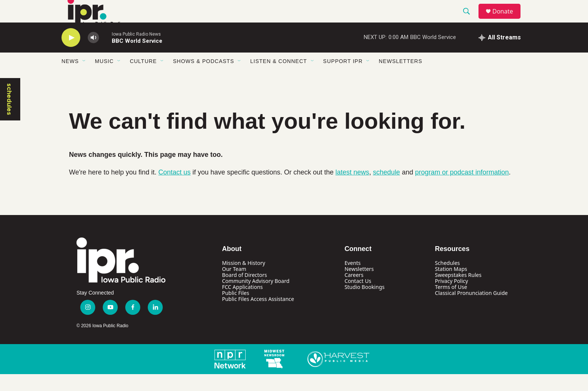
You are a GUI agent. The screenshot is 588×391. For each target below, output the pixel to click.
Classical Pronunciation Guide (471, 310)
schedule (387, 189)
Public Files (235, 310)
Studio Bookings (365, 304)
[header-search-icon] (470, 20)
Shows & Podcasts (203, 78)
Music (104, 78)
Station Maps (451, 286)
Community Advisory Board (256, 298)
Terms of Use (451, 304)
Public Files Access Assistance (258, 316)
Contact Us (358, 298)
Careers (354, 292)
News (70, 78)
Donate (507, 20)
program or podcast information (462, 189)
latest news (352, 189)
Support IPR (343, 78)
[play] (71, 55)
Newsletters (400, 78)
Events (353, 280)
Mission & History (244, 280)
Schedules (447, 280)
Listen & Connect (278, 78)
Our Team (234, 286)
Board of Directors (244, 292)
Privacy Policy (451, 298)
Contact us (174, 189)
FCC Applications (242, 304)
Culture (143, 78)
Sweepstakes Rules (458, 292)
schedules (9, 116)
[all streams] (500, 54)
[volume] (93, 55)
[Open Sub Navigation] (84, 78)
